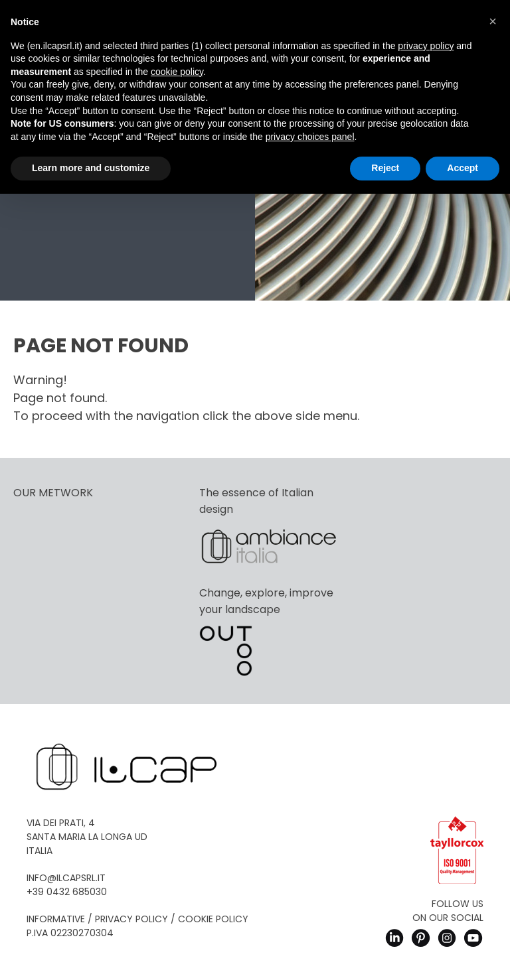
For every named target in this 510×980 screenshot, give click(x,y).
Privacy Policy (131, 919)
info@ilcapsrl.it (66, 878)
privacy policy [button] (426, 46)
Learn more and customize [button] (91, 168)
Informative (56, 919)
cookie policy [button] (177, 72)
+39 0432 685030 (67, 892)
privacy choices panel (310, 137)
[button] (493, 21)
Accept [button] (463, 168)
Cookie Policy (213, 919)
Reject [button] (385, 168)
